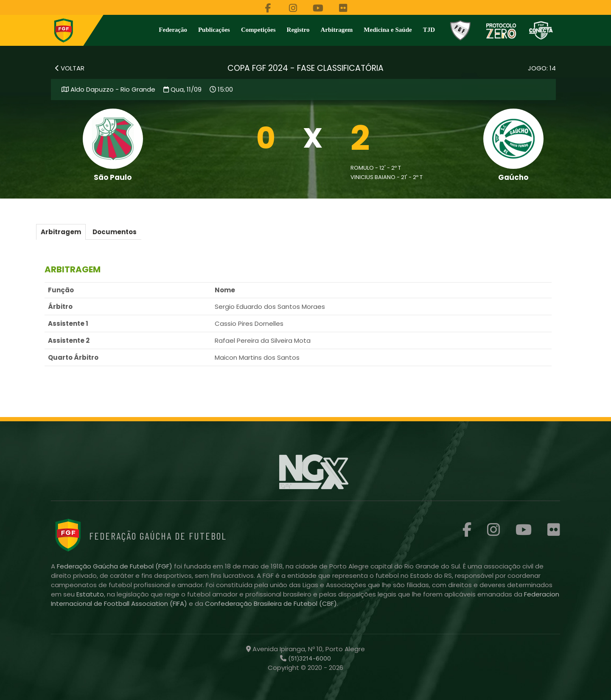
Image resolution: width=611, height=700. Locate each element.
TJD (429, 30)
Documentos (115, 232)
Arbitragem (337, 30)
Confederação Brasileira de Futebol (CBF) (271, 603)
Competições (258, 30)
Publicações (214, 30)
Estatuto (90, 594)
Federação (173, 30)
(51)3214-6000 (309, 658)
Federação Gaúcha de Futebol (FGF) (115, 566)
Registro (298, 30)
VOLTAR (70, 68)
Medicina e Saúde (388, 30)
